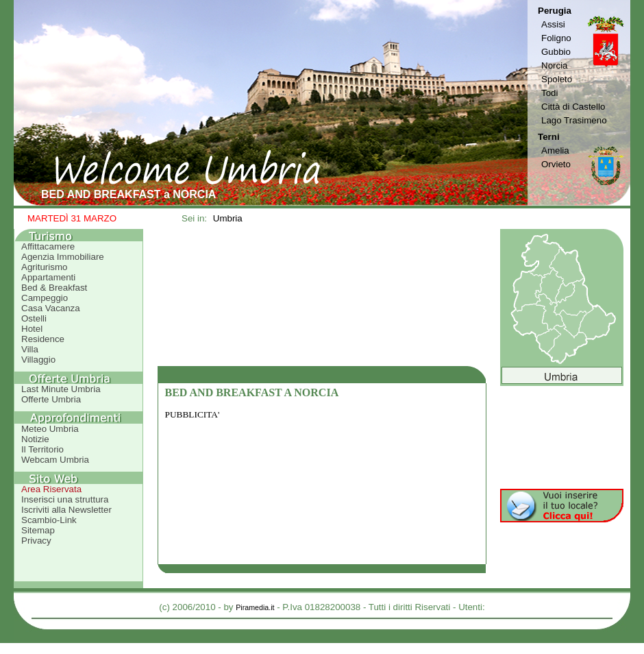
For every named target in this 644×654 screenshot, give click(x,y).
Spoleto (557, 79)
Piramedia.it (255, 607)
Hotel (32, 329)
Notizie (35, 439)
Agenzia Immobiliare (63, 257)
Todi (549, 93)
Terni (549, 137)
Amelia (555, 150)
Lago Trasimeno (574, 120)
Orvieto (556, 164)
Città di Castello (573, 107)
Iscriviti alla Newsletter (66, 510)
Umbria (228, 218)
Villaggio (38, 360)
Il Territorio (42, 449)
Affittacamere (48, 246)
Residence (43, 339)
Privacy (36, 541)
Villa (30, 349)
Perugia (555, 11)
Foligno (556, 38)
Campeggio (45, 298)
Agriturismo (44, 267)
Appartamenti (48, 277)
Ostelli (34, 318)
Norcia (555, 65)
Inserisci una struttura (65, 499)
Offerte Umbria (51, 399)
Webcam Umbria (55, 460)
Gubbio (556, 52)
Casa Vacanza (51, 308)
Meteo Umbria (50, 429)
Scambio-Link (49, 520)
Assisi (553, 24)
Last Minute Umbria (61, 389)
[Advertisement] (322, 298)
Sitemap (38, 530)
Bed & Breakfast (54, 288)
